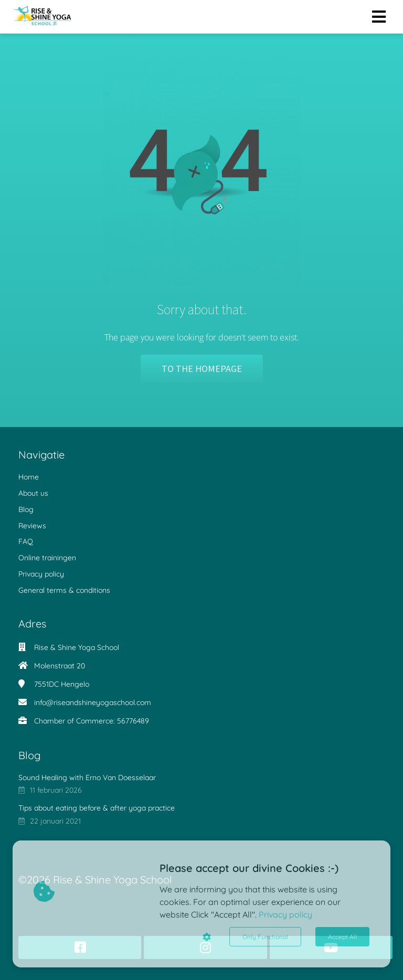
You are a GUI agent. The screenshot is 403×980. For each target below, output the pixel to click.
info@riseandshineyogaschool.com (93, 702)
